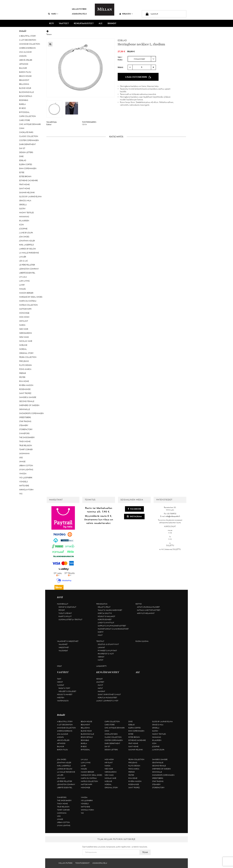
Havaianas (24, 217)
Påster (22, 377)
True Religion (26, 446)
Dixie (21, 156)
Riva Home (24, 381)
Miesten (61, 698)
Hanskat (101, 691)
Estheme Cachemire (28, 181)
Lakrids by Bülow (27, 249)
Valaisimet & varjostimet (68, 641)
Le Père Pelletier (27, 265)
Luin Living (24, 281)
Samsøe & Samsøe (28, 397)
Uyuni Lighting (26, 470)
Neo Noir (24, 329)
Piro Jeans (24, 361)
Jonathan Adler (27, 241)
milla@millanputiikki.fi (173, 516)
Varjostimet (64, 647)
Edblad (23, 160)
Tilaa (145, 852)
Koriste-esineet (105, 620)
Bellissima (24, 84)
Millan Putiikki (79, 9)
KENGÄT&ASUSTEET (84, 23)
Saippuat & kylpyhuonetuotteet (112, 626)
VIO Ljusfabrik (26, 478)
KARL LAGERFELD (27, 245)
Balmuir (23, 68)
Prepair (23, 373)
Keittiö (139, 604)
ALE (101, 23)
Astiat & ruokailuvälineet (148, 607)
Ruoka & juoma (142, 641)
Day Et (22, 148)
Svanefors (24, 433)
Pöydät (62, 610)
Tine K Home (25, 442)
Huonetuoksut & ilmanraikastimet (113, 629)
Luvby (22, 285)
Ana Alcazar (25, 52)
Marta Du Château (28, 301)
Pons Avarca (25, 369)
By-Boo (23, 108)
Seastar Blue (158, 763)
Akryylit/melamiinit (146, 613)
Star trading (25, 421)
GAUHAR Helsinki (27, 193)
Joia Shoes (24, 237)
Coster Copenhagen (29, 140)
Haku (53, 14)
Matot (101, 660)
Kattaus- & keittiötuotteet (149, 610)
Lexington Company (29, 269)
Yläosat (61, 685)
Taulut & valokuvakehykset (110, 610)
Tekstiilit (100, 641)
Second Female (27, 401)
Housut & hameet (65, 694)
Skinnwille (25, 409)
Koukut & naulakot (106, 616)
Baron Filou (25, 72)
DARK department (27, 144)
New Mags (24, 337)
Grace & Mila (25, 201)
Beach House (25, 76)
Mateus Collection (28, 305)
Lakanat (101, 647)
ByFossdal (24, 112)
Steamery (24, 425)
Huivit (100, 685)
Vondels (23, 482)
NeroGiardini (25, 333)
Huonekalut (63, 604)
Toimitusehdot (82, 863)
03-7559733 (172, 514)
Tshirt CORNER (26, 450)
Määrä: (121, 67)
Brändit (112, 23)
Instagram (134, 516)
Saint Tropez (25, 393)
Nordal (23, 349)
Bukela (22, 104)
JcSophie (23, 229)
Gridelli (23, 205)
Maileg (22, 289)
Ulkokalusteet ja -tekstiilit (70, 620)
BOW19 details (26, 96)
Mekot (60, 682)
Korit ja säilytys (105, 613)
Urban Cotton (26, 466)
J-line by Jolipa (26, 233)
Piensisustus (102, 604)
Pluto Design (25, 365)
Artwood (24, 64)
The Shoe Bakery (27, 437)
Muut (100, 635)
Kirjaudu (126, 14)
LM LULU (23, 277)
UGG (21, 458)
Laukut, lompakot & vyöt (107, 701)
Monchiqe (24, 313)
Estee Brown (25, 177)
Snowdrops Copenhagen (31, 413)
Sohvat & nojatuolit (67, 607)
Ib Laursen (24, 221)
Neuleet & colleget (67, 691)
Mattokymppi (25, 309)
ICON (21, 225)
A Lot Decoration (28, 40)
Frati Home (24, 185)
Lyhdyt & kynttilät (106, 623)
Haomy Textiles (27, 213)
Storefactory (26, 429)
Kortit (101, 632)
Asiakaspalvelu (79, 14)
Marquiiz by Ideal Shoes (31, 297)
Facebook (134, 509)
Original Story (26, 353)
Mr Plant (24, 321)
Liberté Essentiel (27, 273)
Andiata (23, 56)
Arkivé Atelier (26, 60)
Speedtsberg (25, 417)
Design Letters (26, 152)
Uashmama (24, 454)
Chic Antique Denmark (30, 124)
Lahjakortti (101, 666)
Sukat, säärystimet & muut (109, 694)
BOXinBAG (24, 100)
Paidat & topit (64, 688)
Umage (22, 462)
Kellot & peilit (104, 607)
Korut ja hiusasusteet (107, 698)
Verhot (101, 657)
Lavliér (23, 257)
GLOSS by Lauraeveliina (30, 197)
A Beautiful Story (28, 36)
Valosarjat (63, 651)
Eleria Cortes (26, 164)
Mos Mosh (24, 317)
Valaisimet (63, 644)
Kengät (99, 679)
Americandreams (27, 48)
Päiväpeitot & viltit (106, 654)
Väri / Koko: (120, 59)
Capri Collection (27, 116)
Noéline (23, 345)
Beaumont (24, 80)
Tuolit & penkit (65, 613)
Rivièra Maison (26, 385)
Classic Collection (29, 136)
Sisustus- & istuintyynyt (108, 644)
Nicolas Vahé (26, 341)
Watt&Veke (24, 486)
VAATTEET (64, 23)
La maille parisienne (29, 253)
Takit (59, 679)
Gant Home (25, 189)
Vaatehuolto (63, 701)
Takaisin (116, 33)
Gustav (22, 209)
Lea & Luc (24, 261)
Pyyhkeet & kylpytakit (107, 651)
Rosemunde (25, 389)
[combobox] (142, 59)
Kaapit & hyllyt (65, 616)
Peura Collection (28, 357)
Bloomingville (26, 92)
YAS (21, 494)
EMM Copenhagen (28, 168)
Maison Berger (26, 293)
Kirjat (59, 666)
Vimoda (23, 474)
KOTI (51, 23)
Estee (22, 172)
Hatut (100, 688)
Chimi (22, 128)
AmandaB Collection (30, 44)
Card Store (25, 120)
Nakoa (22, 325)
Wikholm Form (26, 490)
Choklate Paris (26, 132)
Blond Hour (25, 88)
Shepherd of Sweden (29, 405)
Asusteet (100, 682)
